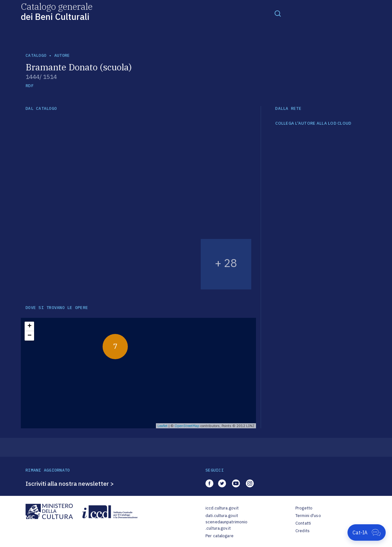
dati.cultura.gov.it (222, 516)
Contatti (303, 523)
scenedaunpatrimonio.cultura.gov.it (226, 525)
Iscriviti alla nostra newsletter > (70, 484)
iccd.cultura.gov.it (222, 508)
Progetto (304, 508)
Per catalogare (220, 536)
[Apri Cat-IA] (367, 532)
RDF (30, 86)
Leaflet (163, 426)
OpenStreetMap (187, 426)
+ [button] (30, 326)
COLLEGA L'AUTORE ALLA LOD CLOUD (313, 123)
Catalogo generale (57, 11)
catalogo (36, 55)
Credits (303, 531)
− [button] (30, 336)
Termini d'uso (308, 516)
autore (62, 55)
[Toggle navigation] (278, 13)
